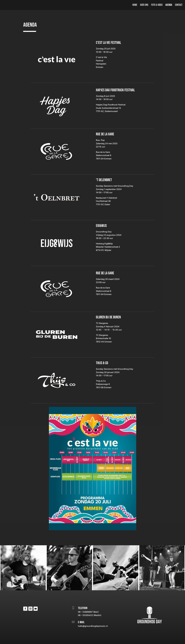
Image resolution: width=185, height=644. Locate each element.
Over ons (144, 5)
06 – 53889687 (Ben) (88, 612)
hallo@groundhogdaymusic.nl (93, 626)
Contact (179, 5)
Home (135, 5)
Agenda (169, 5)
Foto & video (157, 5)
